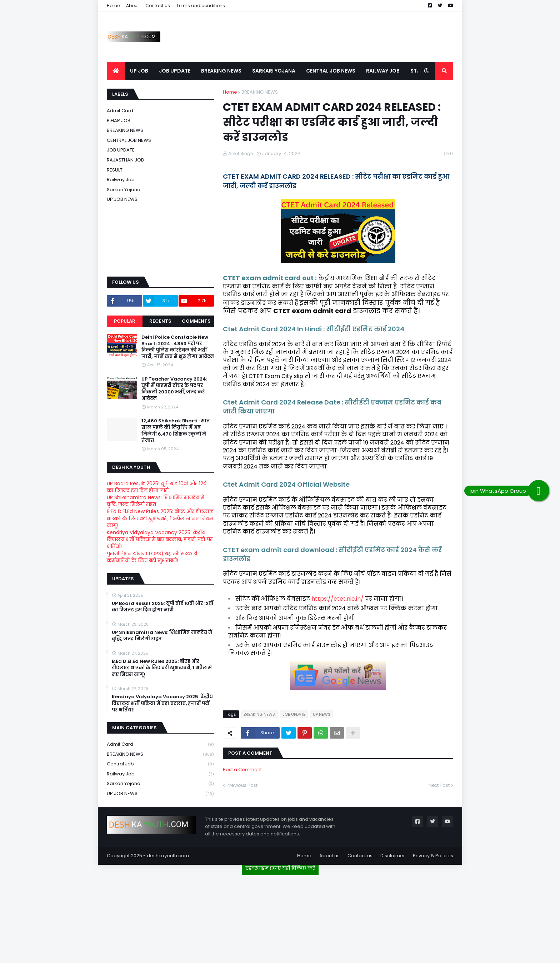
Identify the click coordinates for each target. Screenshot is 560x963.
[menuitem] (116, 71)
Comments (196, 321)
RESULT (115, 170)
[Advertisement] (280, 916)
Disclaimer (393, 856)
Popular (125, 321)
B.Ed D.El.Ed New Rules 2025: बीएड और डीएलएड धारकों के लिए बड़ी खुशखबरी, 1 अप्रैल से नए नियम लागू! (160, 518)
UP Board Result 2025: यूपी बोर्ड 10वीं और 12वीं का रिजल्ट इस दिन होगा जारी (157, 487)
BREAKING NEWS (260, 92)
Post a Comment (242, 770)
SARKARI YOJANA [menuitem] (274, 71)
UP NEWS (322, 714)
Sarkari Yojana (124, 190)
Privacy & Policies (433, 856)
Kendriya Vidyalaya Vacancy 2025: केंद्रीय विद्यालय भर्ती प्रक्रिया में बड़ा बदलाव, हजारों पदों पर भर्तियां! (160, 539)
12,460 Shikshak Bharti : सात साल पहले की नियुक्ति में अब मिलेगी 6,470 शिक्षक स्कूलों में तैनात (176, 431)
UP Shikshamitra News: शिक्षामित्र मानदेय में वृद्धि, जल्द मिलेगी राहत (156, 501)
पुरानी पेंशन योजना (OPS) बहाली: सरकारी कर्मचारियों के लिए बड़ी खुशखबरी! (152, 557)
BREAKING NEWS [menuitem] (221, 71)
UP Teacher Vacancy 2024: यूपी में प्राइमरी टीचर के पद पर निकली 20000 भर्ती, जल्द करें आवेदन (174, 389)
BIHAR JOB (119, 121)
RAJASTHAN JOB (125, 160)
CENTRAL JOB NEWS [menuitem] (331, 71)
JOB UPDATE (294, 714)
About (132, 6)
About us (329, 856)
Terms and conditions (201, 6)
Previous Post (242, 785)
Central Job (160, 764)
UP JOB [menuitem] (139, 71)
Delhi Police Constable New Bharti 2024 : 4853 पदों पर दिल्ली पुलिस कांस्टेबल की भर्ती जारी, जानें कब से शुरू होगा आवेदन (178, 347)
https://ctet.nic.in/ (337, 599)
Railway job (121, 180)
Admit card (120, 111)
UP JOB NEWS (122, 199)
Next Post (439, 785)
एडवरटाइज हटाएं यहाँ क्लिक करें (280, 868)
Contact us (360, 856)
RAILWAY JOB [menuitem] (383, 71)
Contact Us (158, 6)
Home (113, 6)
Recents (160, 321)
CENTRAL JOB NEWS (129, 140)
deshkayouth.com (168, 856)
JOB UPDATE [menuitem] (175, 71)
